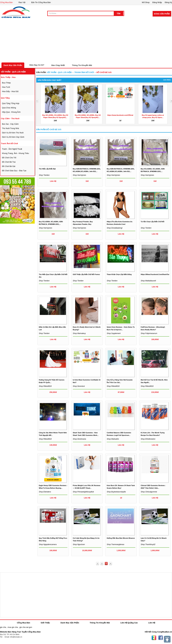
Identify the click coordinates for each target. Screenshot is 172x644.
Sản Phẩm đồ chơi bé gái (49, 129)
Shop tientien (44, 175)
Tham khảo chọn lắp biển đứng (119, 274)
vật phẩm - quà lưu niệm (13, 72)
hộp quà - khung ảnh (11, 112)
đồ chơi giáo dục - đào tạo (14, 171)
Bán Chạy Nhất (58, 65)
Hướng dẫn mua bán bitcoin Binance (121, 538)
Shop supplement (114, 333)
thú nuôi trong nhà (10, 128)
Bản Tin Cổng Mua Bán (41, 2)
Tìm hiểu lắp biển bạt (47, 169)
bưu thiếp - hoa (8, 77)
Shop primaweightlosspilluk (83, 492)
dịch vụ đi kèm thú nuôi (13, 133)
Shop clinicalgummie (149, 492)
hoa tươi (6, 87)
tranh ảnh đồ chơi (9, 143)
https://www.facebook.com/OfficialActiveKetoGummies (128, 115)
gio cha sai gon (26, 627)
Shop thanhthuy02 (148, 544)
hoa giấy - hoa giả (10, 91)
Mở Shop (146, 2)
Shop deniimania (79, 439)
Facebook (161, 638)
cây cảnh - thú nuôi (10, 119)
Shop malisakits (113, 439)
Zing (154, 638)
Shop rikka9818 (45, 386)
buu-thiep (6, 83)
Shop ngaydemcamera (48, 544)
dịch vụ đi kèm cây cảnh (13, 137)
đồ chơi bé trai (9, 162)
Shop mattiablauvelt (148, 281)
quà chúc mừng (9, 108)
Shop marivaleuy (79, 333)
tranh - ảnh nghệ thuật (12, 149)
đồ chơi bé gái (9, 166)
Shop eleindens (45, 492)
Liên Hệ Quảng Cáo (129, 623)
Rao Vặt (22, 2)
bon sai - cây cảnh (10, 124)
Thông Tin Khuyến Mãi (82, 65)
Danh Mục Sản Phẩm (13, 65)
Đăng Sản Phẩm (162, 14)
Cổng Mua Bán (6, 2)
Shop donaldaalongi (114, 228)
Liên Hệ (152, 623)
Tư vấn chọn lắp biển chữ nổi (152, 222)
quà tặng (5, 98)
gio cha (3, 627)
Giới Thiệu (45, 623)
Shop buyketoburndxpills (116, 492)
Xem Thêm (167, 80)
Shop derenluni (79, 386)
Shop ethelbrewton (148, 439)
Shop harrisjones (79, 175)
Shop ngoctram (79, 544)
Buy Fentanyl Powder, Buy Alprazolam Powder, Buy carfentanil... (83, 224)
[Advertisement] (86, 41)
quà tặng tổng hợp (11, 103)
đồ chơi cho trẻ (9, 158)
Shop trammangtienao (115, 544)
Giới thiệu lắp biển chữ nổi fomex (86, 274)
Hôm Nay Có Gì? (37, 65)
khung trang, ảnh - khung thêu (15, 153)
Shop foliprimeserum (149, 333)
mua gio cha (13, 627)
